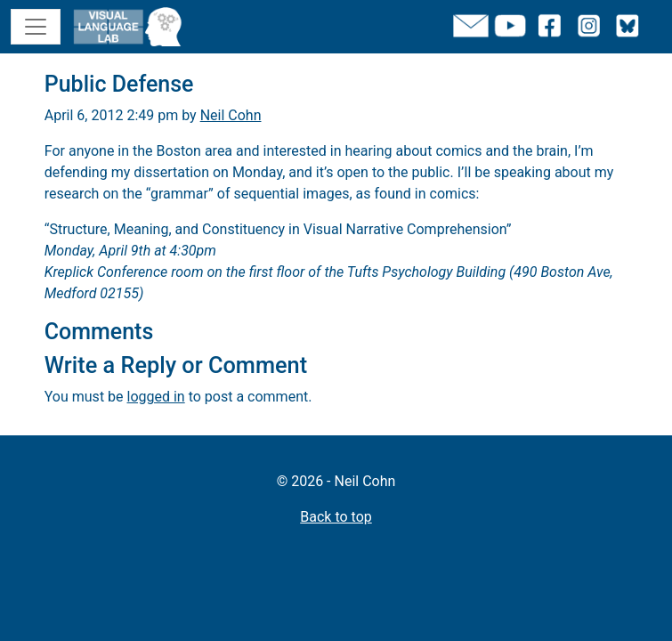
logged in (156, 397)
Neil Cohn (231, 115)
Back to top (336, 517)
